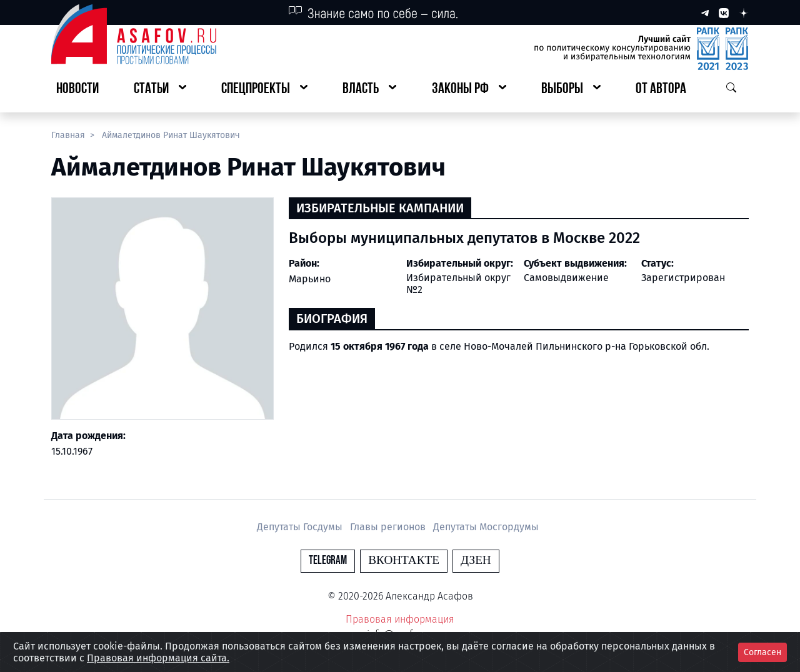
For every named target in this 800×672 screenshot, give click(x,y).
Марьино (310, 279)
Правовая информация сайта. (158, 658)
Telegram (328, 561)
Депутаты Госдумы (301, 527)
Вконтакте (404, 561)
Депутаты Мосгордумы (486, 527)
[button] (160, 90)
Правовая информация (400, 619)
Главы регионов (389, 527)
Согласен (762, 652)
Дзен (476, 561)
